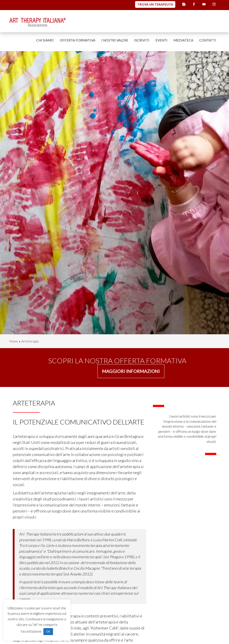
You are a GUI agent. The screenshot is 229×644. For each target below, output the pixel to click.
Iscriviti (142, 40)
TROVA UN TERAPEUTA (155, 4)
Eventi (161, 40)
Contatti (208, 40)
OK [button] (48, 631)
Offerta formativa (77, 40)
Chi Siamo (45, 40)
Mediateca (183, 40)
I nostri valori (115, 40)
